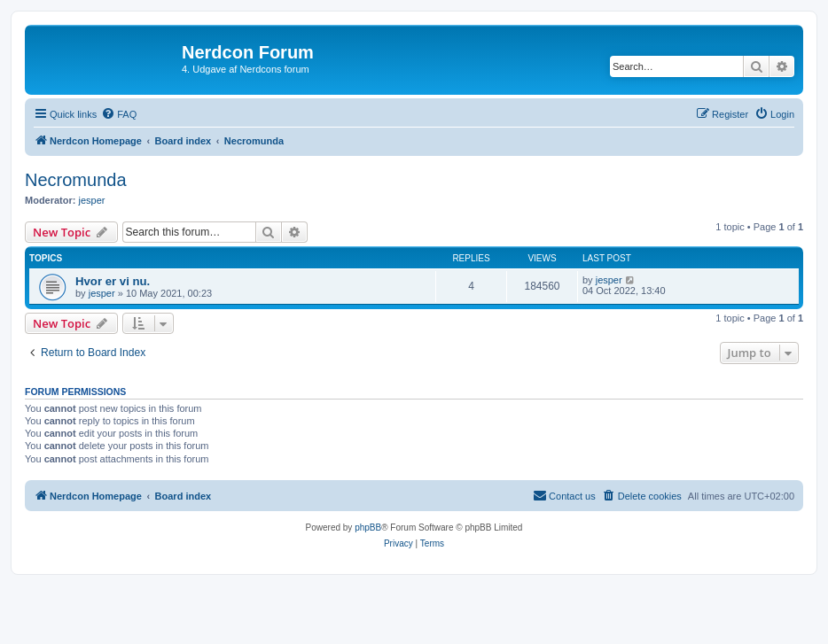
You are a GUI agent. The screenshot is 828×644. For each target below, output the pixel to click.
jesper (92, 200)
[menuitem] (119, 114)
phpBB (368, 528)
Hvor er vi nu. (113, 281)
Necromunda (76, 180)
